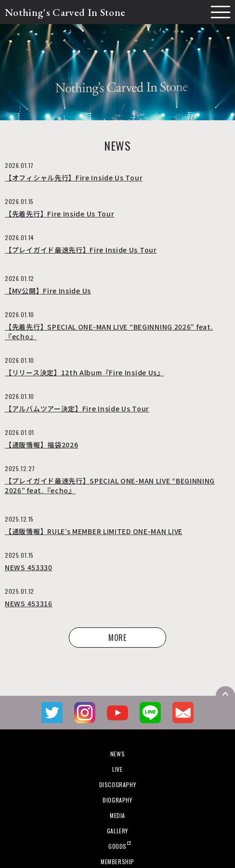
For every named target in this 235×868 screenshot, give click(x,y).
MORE (117, 638)
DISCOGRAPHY (118, 785)
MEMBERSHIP (117, 862)
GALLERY (117, 831)
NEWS (117, 754)
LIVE (117, 769)
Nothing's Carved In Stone (65, 12)
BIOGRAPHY (117, 800)
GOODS (117, 846)
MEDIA (117, 815)
